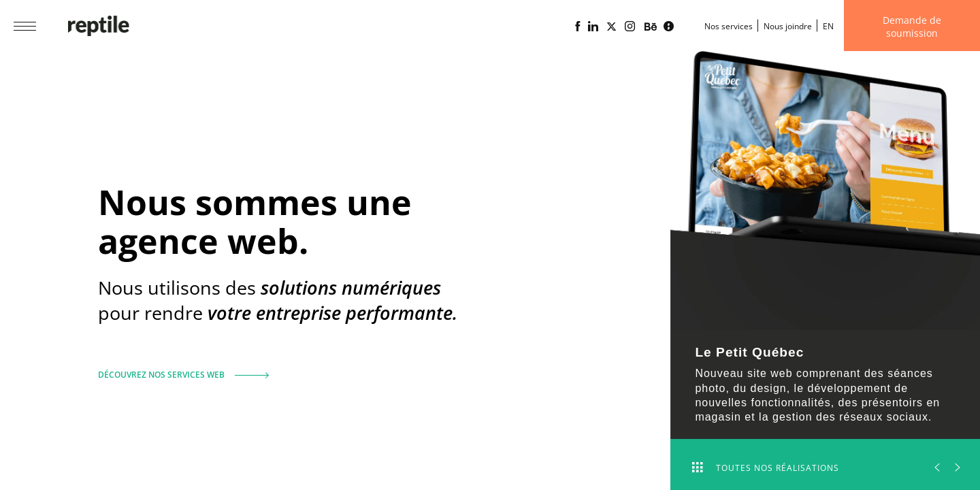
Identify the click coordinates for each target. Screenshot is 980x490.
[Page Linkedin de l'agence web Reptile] (593, 27)
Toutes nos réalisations (766, 468)
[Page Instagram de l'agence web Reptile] (630, 27)
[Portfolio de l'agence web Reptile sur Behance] (651, 27)
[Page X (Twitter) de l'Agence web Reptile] (611, 27)
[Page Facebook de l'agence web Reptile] (577, 27)
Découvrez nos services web (178, 369)
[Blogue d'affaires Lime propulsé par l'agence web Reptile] (669, 27)
